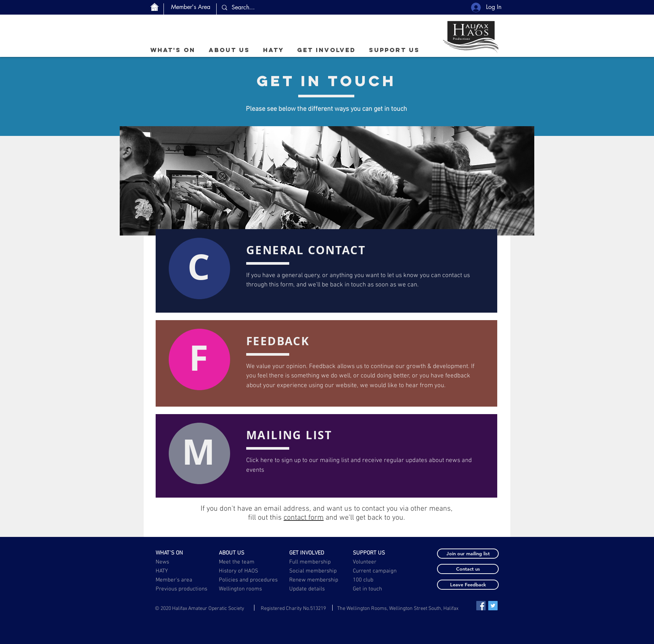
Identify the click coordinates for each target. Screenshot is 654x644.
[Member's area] (178, 580)
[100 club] (382, 580)
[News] (178, 562)
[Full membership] (311, 562)
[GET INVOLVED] (311, 553)
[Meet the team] (241, 562)
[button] (229, 50)
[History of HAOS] (241, 571)
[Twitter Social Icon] (493, 606)
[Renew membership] (318, 580)
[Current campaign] (376, 571)
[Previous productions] (182, 589)
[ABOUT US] (241, 553)
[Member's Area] (191, 7)
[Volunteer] (375, 562)
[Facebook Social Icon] (481, 606)
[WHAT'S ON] (178, 553)
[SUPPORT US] (375, 553)
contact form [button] (304, 518)
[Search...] (285, 8)
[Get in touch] (368, 589)
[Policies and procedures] (249, 580)
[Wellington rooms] (241, 589)
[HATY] (178, 571)
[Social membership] (313, 571)
